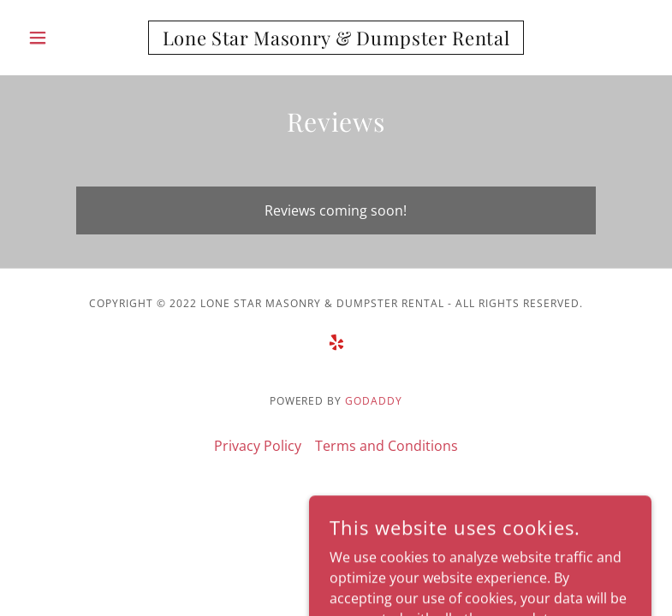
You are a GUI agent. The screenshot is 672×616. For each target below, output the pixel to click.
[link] (336, 40)
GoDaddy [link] (374, 401)
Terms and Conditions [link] (387, 446)
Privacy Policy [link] (258, 446)
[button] (68, 38)
